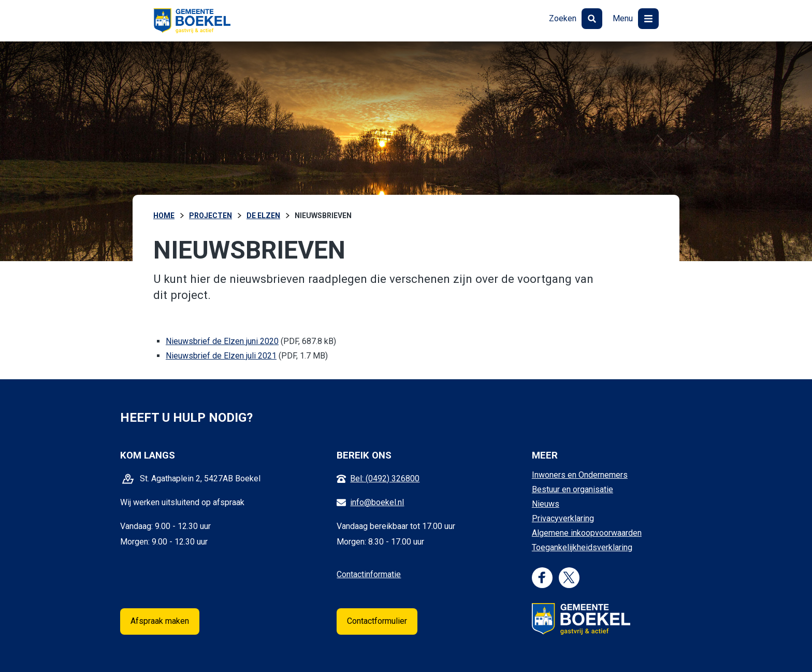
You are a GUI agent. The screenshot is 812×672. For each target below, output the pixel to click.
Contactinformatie (369, 574)
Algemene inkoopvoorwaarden (587, 533)
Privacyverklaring (563, 518)
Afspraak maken (160, 621)
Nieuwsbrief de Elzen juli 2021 (221, 356)
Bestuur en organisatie (572, 489)
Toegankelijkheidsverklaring (582, 547)
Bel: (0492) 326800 (385, 478)
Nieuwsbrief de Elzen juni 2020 (222, 341)
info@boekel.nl (377, 502)
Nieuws (546, 504)
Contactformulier (377, 621)
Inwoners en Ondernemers (580, 475)
